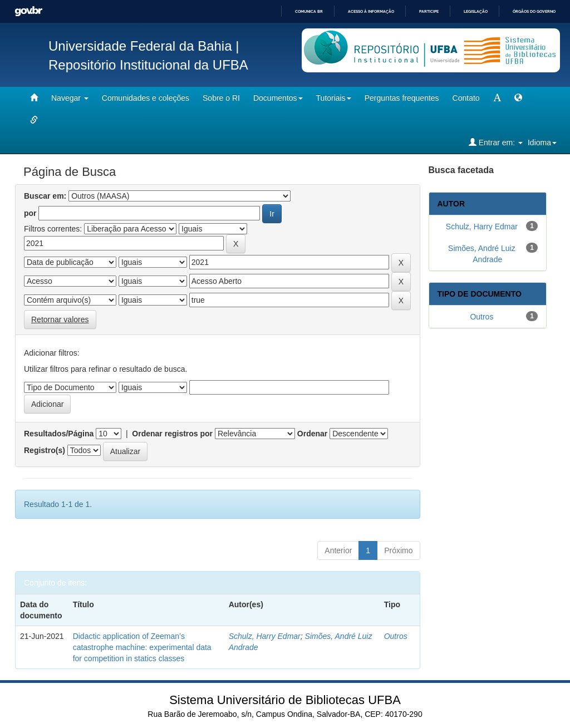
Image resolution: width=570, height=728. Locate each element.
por (30, 213)
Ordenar (312, 434)
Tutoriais (334, 98)
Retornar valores (60, 319)
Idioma (542, 142)
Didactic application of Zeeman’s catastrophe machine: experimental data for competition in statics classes (142, 647)
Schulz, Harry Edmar (265, 636)
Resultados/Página (59, 434)
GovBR (28, 11)
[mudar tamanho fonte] (497, 98)
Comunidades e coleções (146, 98)
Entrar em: (496, 142)
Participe (429, 11)
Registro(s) (45, 450)
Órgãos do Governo (534, 11)
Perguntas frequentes (402, 98)
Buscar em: (45, 196)
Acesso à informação (371, 11)
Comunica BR (309, 11)
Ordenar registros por (172, 434)
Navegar (70, 98)
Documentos (278, 98)
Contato (466, 98)
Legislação (476, 11)
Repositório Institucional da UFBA (148, 65)
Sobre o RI (221, 98)
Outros (396, 636)
